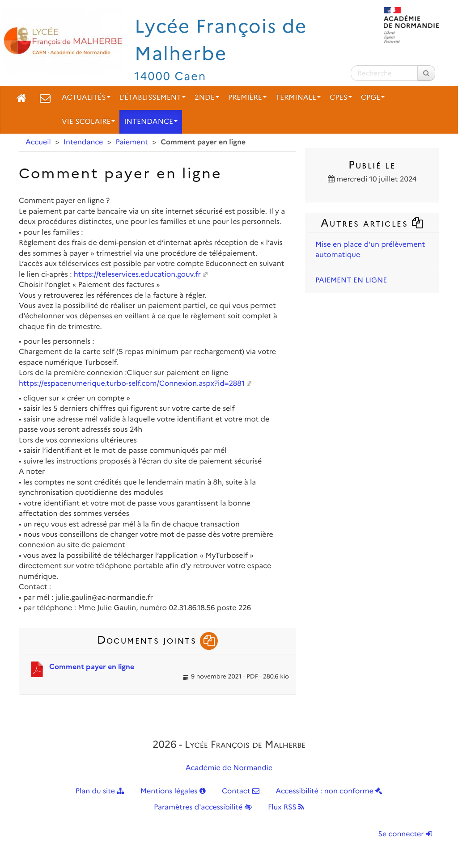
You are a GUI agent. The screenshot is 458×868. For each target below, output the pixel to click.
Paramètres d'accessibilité (203, 807)
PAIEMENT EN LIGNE (351, 280)
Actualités (86, 98)
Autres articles (372, 223)
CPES (341, 98)
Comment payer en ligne (92, 667)
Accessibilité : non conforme (329, 791)
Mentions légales (173, 791)
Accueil (38, 142)
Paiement (132, 142)
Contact (241, 791)
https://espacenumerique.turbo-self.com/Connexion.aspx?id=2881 (132, 384)
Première (247, 98)
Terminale (298, 98)
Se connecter (405, 834)
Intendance (151, 122)
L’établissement (153, 98)
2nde (207, 98)
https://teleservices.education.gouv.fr (137, 275)
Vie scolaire (88, 122)
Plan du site (100, 791)
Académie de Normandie (229, 768)
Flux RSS (286, 807)
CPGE (373, 98)
